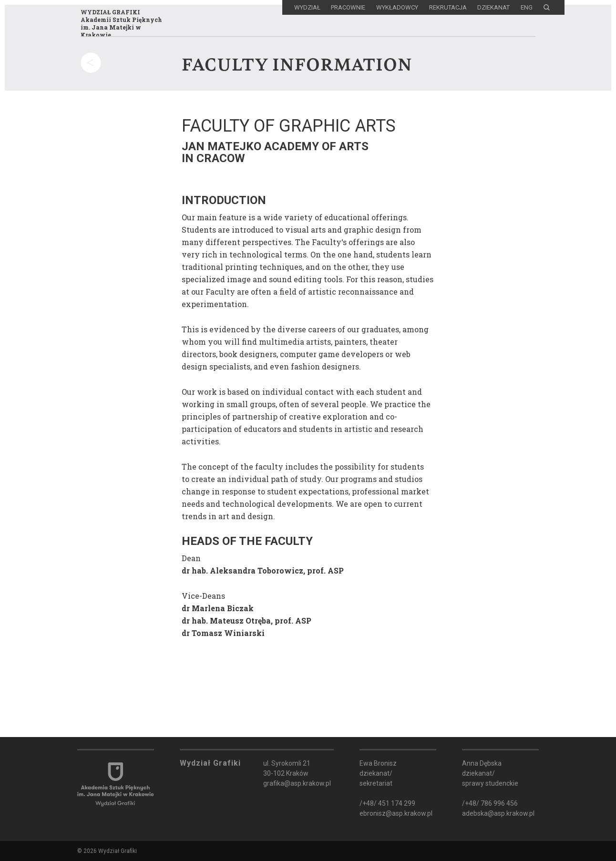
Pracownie (348, 7)
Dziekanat (493, 7)
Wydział (307, 7)
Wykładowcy (397, 7)
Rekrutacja (448, 7)
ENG (527, 7)
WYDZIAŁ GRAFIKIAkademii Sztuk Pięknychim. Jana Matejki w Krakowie (121, 23)
